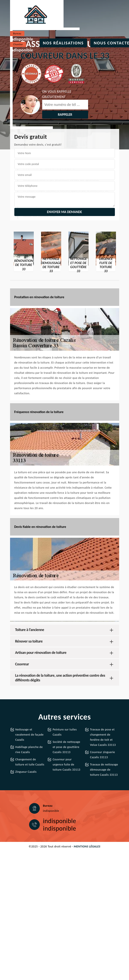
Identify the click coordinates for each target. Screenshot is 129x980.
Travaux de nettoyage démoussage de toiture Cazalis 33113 (104, 770)
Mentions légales (87, 846)
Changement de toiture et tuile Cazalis (30, 762)
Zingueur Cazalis (26, 772)
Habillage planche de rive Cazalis (29, 750)
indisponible (22, 39)
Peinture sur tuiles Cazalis (65, 732)
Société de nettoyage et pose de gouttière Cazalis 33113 (66, 747)
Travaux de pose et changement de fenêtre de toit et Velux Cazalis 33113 (103, 737)
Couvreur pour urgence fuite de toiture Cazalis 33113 (66, 765)
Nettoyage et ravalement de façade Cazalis (30, 735)
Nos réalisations (63, 43)
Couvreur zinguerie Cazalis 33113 (103, 755)
